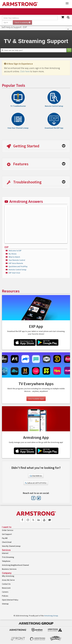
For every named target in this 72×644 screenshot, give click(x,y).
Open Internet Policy (10, 600)
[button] (36, 146)
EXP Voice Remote (16, 263)
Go (69, 50)
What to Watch (14, 257)
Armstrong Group (51, 616)
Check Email (7, 542)
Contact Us (6, 584)
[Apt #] (7, 22)
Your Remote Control (17, 260)
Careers (5, 592)
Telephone (6, 561)
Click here (25, 71)
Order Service (8, 530)
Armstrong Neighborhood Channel (15, 565)
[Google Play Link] (47, 343)
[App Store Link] (25, 343)
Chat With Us (36, 476)
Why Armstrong (8, 576)
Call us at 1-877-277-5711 (36, 483)
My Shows (13, 254)
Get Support (7, 534)
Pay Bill (5, 538)
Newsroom (6, 588)
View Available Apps (36, 399)
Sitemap (5, 604)
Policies (5, 596)
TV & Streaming (8, 557)
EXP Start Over (14, 273)
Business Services (9, 569)
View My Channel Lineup (11, 546)
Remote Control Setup (17, 270)
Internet (5, 553)
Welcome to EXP (15, 251)
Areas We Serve (8, 580)
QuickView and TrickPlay (18, 266)
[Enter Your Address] (30, 18)
